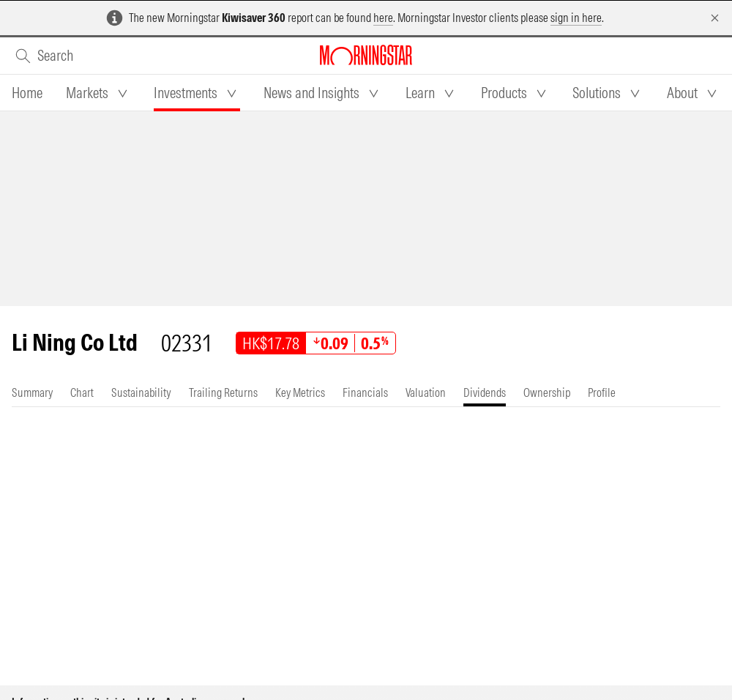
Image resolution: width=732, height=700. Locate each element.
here (383, 18)
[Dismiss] (715, 18)
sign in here (576, 18)
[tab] (27, 93)
